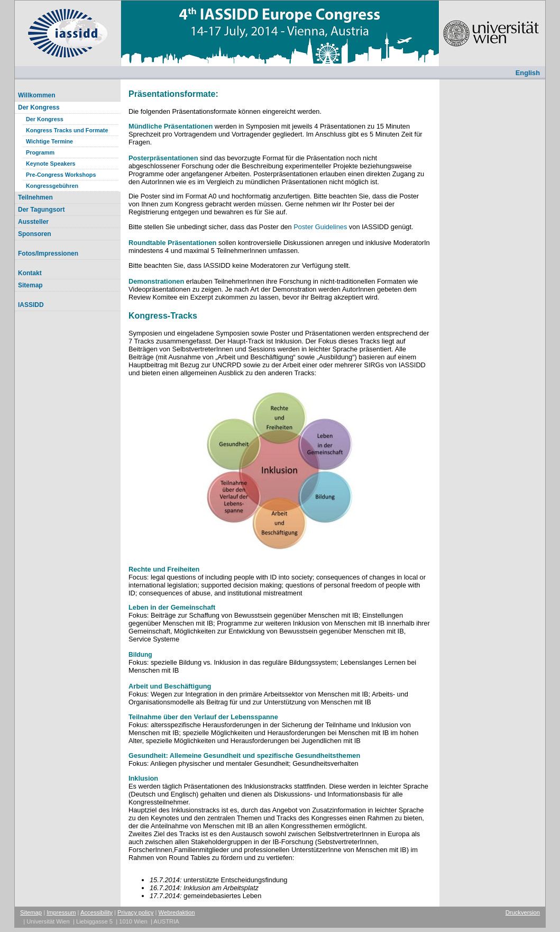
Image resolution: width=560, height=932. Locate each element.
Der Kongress (39, 107)
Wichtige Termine (49, 141)
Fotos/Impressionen (48, 254)
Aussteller (33, 222)
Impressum (61, 912)
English (528, 73)
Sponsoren (35, 234)
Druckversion (523, 912)
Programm (40, 152)
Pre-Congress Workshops (61, 175)
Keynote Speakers (51, 164)
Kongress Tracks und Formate (67, 130)
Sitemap (30, 285)
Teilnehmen (35, 197)
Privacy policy (135, 912)
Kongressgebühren (52, 186)
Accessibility (97, 912)
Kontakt (30, 273)
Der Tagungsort (41, 210)
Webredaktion (177, 912)
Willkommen (37, 95)
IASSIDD (31, 305)
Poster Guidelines (320, 227)
